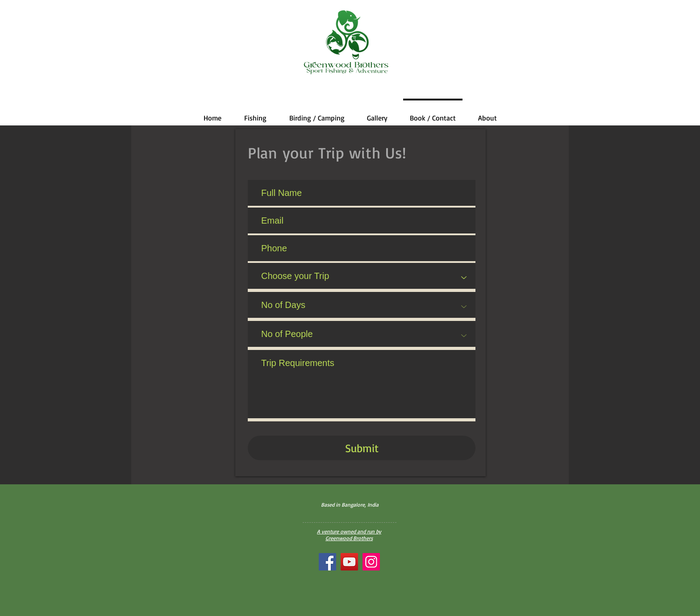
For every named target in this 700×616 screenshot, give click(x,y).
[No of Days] (362, 306)
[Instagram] (371, 562)
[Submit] (362, 448)
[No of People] (362, 335)
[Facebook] (327, 562)
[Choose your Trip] (362, 277)
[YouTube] (349, 562)
